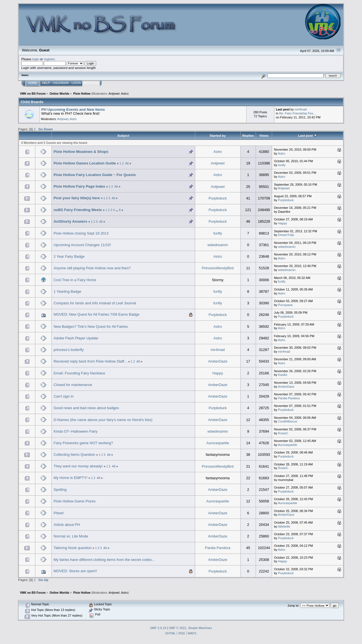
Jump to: (293, 606)
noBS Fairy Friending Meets (78, 210)
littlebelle (284, 526)
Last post (308, 135)
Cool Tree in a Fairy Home (75, 280)
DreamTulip (286, 235)
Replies (248, 135)
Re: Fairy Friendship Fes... (297, 113)
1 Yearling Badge (67, 291)
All (127, 163)
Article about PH (67, 525)
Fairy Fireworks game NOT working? (83, 443)
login (36, 59)
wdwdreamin (217, 245)
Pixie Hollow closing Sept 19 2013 (81, 233)
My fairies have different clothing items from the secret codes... (104, 560)
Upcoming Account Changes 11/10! (82, 245)
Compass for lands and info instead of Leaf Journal (95, 303)
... (117, 210)
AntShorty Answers (70, 221)
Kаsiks (283, 375)
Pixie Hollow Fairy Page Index (79, 186)
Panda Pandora (289, 398)
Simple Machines (200, 628)
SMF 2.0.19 (158, 628)
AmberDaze (218, 361)
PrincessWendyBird (218, 268)
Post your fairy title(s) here (77, 198)
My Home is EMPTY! (70, 478)
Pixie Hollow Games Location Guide (85, 163)
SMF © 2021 (178, 628)
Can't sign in (63, 396)
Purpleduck (218, 198)
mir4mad (301, 109)
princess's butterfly (68, 350)
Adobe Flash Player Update (76, 338)
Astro (124, 94)
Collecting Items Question (74, 455)
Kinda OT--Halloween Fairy (75, 431)
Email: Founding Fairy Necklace (79, 373)
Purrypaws (285, 305)
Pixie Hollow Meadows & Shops (81, 152)
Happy (283, 223)
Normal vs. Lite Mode (71, 536)
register (49, 59)
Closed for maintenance (73, 385)
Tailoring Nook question (72, 548)
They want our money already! (78, 466)
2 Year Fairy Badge (69, 256)
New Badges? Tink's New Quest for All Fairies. (91, 327)
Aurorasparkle (218, 443)
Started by (218, 135)
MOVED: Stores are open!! (75, 571)
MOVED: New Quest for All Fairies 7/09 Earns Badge (96, 314)
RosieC (283, 433)
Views (264, 135)
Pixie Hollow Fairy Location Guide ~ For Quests (95, 175)
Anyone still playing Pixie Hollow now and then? (92, 268)
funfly (282, 165)
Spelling (60, 490)
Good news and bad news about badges (86, 408)
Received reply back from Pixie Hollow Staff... (90, 361)
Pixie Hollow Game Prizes (74, 501)
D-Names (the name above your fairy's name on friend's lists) (103, 420)
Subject (123, 135)
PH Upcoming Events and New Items (73, 109)
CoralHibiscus (288, 421)
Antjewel (114, 94)
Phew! (59, 513)
